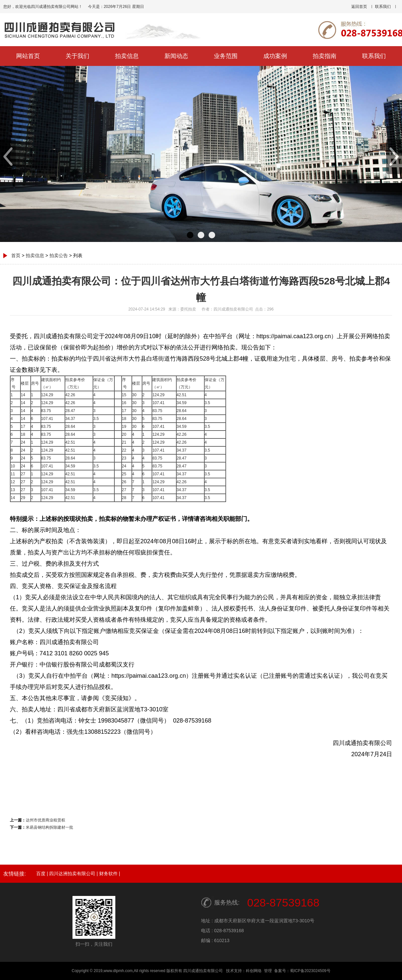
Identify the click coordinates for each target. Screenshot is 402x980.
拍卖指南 (325, 56)
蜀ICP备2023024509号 (310, 971)
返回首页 (359, 7)
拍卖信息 (127, 56)
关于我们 (77, 56)
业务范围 (226, 56)
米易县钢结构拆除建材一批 (49, 827)
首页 (16, 255)
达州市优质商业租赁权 (45, 820)
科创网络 (254, 971)
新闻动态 (176, 56)
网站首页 (28, 56)
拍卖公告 (59, 255)
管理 (268, 971)
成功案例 (275, 56)
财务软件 (108, 874)
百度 (41, 874)
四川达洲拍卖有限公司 (72, 874)
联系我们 (383, 7)
